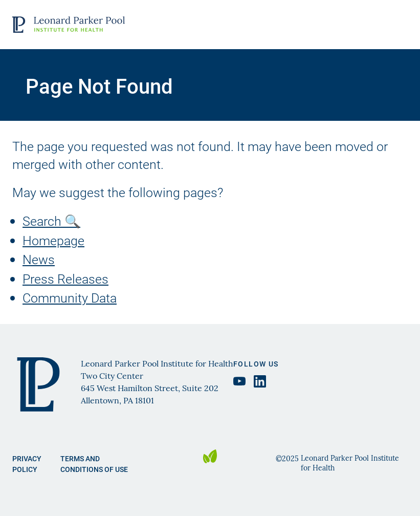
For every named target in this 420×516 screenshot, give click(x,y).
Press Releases (65, 279)
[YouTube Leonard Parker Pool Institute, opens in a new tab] (239, 381)
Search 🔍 (51, 221)
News (39, 259)
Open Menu (398, 25)
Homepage (53, 240)
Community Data (70, 298)
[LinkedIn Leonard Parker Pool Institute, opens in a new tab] (260, 381)
